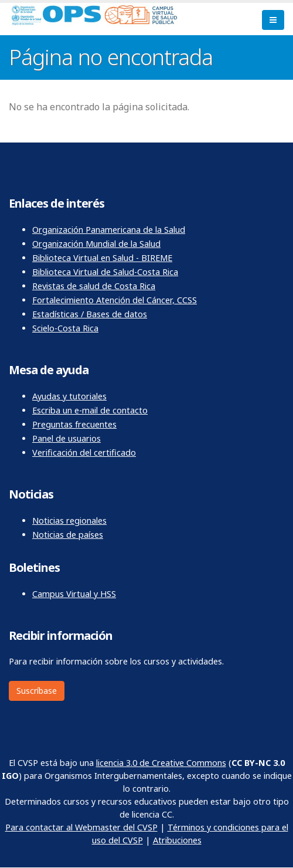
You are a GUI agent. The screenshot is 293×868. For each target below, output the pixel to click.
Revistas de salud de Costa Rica (94, 286)
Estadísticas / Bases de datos (90, 314)
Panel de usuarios (67, 438)
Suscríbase (37, 691)
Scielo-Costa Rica (65, 328)
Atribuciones (177, 840)
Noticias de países (68, 535)
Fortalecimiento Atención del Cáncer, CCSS (115, 300)
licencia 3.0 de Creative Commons (161, 763)
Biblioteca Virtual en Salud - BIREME (102, 258)
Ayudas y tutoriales (69, 396)
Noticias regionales (69, 521)
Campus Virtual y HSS (74, 594)
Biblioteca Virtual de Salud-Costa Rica (105, 272)
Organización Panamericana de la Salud (109, 230)
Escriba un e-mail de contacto (90, 410)
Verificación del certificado (84, 452)
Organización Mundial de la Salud (96, 244)
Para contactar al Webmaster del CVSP (81, 827)
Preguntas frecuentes (74, 424)
